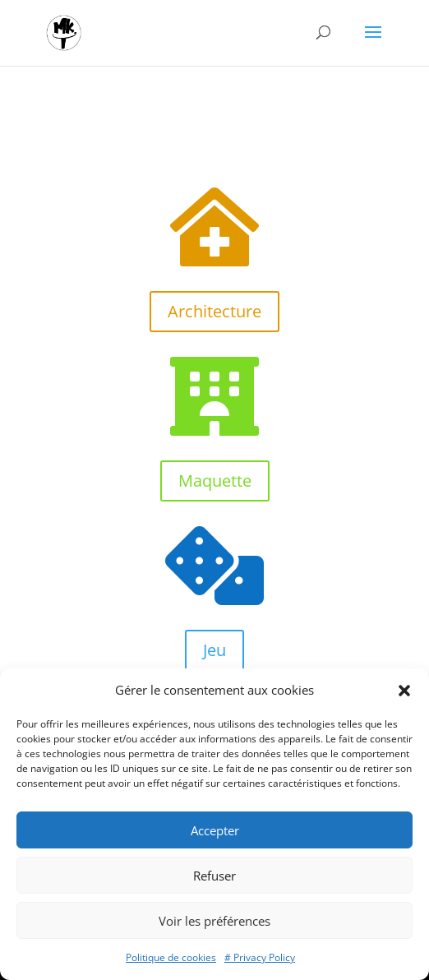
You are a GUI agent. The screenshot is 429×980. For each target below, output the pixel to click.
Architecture (214, 311)
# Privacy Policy (260, 957)
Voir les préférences (214, 921)
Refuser (214, 876)
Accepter (215, 830)
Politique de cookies (171, 957)
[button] (404, 691)
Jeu (214, 650)
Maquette (215, 481)
